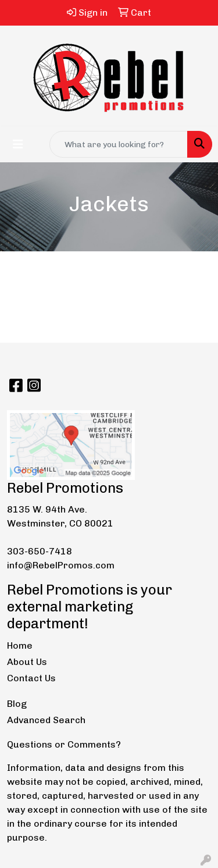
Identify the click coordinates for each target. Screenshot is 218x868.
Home (20, 645)
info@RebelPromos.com (61, 565)
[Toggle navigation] (18, 144)
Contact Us (31, 678)
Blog (17, 704)
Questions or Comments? (64, 744)
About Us (27, 662)
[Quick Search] (119, 144)
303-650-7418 (40, 551)
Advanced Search (46, 720)
